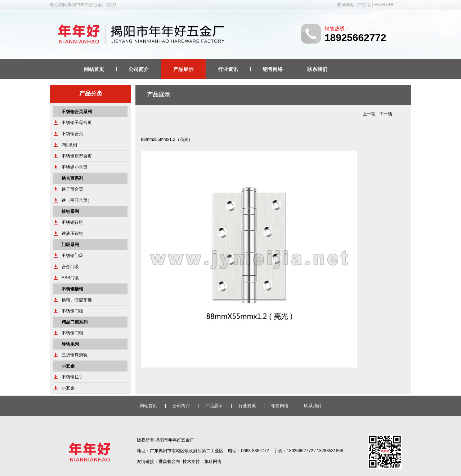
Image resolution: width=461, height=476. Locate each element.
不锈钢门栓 (72, 311)
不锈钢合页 (72, 134)
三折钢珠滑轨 (75, 355)
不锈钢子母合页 (77, 123)
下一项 (386, 114)
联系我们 (317, 69)
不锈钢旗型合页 (77, 156)
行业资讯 (228, 69)
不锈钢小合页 (75, 167)
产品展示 (183, 69)
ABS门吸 (70, 278)
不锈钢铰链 (72, 222)
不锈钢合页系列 (77, 112)
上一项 (369, 114)
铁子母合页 (72, 189)
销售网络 (273, 69)
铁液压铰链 (72, 233)
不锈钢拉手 (72, 377)
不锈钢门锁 (72, 333)
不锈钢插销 (72, 289)
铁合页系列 (72, 178)
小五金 (68, 366)
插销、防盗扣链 (77, 300)
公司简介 (139, 69)
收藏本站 (346, 5)
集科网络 (213, 462)
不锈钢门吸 (72, 255)
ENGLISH (384, 5)
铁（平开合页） (77, 200)
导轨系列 (70, 344)
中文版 (364, 5)
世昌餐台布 (169, 462)
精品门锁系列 (75, 322)
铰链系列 (70, 212)
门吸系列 (70, 245)
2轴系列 (69, 145)
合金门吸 (70, 267)
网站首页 (94, 69)
